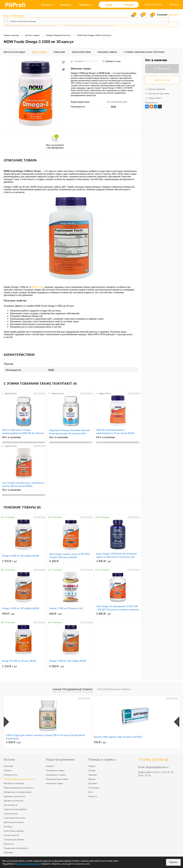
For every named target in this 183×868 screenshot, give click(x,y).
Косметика (9, 844)
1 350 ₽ (24, 668)
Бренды (92, 779)
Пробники (8, 852)
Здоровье (93, 775)
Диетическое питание (14, 822)
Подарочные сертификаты (16, 848)
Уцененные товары (54, 783)
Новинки (50, 766)
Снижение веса (11, 814)
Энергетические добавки (15, 809)
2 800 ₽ (118, 615)
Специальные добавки (14, 839)
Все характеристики (117, 102)
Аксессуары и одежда (14, 831)
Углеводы (8, 827)
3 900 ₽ (13, 742)
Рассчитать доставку (157, 94)
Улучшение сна (11, 805)
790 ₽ (71, 742)
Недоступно (9, 393)
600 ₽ (71, 615)
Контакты (175, 5)
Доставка (93, 783)
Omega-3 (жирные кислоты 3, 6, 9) (19, 779)
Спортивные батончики (14, 818)
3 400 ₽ (118, 563)
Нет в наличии (11, 437)
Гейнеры (7, 770)
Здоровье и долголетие (14, 796)
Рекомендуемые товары (57, 779)
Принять (173, 862)
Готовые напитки (11, 835)
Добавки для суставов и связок (18, 792)
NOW (113, 107)
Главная (92, 766)
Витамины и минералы (14, 783)
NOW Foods (38, 287)
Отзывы (92, 770)
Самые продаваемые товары (73, 689)
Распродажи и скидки (56, 775)
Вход (6, 15)
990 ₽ (24, 615)
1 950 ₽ (24, 563)
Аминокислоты (11, 775)
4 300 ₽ (71, 668)
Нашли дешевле (155, 89)
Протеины (8, 766)
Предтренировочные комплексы (19, 788)
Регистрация (17, 15)
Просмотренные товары (114, 689)
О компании (94, 788)
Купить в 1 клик (162, 80)
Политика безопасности (28, 864)
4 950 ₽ (130, 742)
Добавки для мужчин (13, 801)
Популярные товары (55, 770)
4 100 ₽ (71, 563)
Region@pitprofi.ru (157, 767)
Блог (90, 792)
